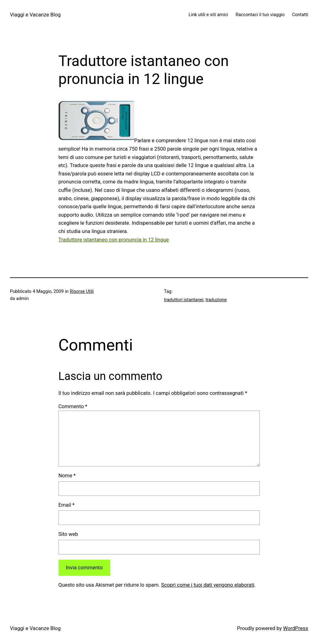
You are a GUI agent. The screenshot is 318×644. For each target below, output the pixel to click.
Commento (73, 406)
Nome (67, 476)
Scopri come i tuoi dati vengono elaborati (208, 585)
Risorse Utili (82, 291)
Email (67, 505)
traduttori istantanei (184, 300)
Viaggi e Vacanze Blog (35, 15)
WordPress (296, 628)
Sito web (68, 534)
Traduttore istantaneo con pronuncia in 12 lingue (114, 240)
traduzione (216, 300)
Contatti (300, 15)
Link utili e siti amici (208, 15)
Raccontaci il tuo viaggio (260, 15)
